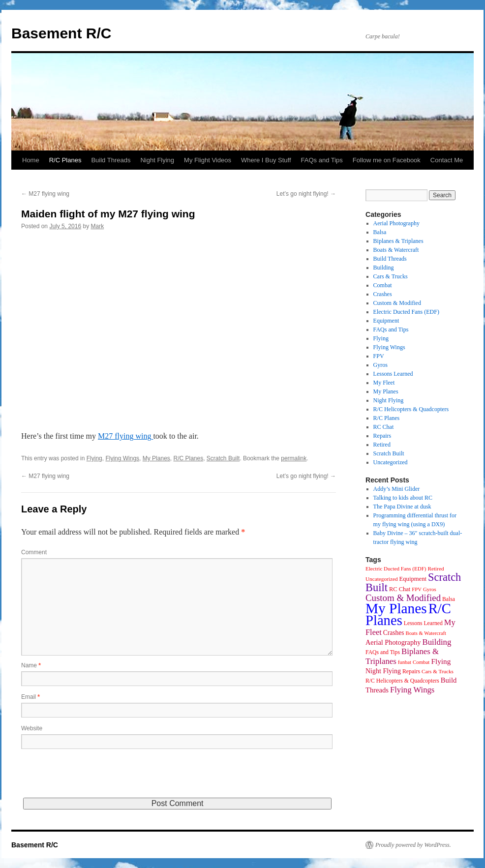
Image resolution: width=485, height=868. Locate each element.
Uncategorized (391, 462)
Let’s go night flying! (306, 194)
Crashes (383, 294)
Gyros (380, 365)
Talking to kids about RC (403, 498)
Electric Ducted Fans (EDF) (406, 312)
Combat (383, 285)
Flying (94, 458)
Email (30, 697)
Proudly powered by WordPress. (413, 845)
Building (384, 268)
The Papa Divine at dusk (402, 507)
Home (31, 160)
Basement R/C (61, 33)
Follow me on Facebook (387, 160)
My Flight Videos (208, 160)
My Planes (156, 458)
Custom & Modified (397, 303)
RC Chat (384, 427)
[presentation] (96, 778)
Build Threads (111, 160)
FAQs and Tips (322, 160)
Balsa (380, 232)
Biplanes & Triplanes (398, 241)
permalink (294, 458)
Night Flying (157, 160)
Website (32, 728)
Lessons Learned (393, 374)
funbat (405, 662)
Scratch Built (223, 458)
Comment (34, 552)
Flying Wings (122, 458)
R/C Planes (65, 160)
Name (31, 665)
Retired (382, 445)
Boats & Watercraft (396, 250)
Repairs (382, 436)
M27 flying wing (45, 194)
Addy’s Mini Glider (397, 489)
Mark (97, 226)
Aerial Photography (396, 223)
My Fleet (384, 383)
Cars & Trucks (391, 276)
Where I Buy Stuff (266, 160)
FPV (379, 356)
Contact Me (447, 160)
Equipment (386, 321)
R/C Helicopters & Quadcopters (411, 409)
